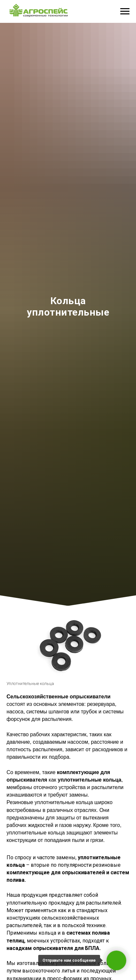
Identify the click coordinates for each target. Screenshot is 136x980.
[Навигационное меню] (125, 11)
